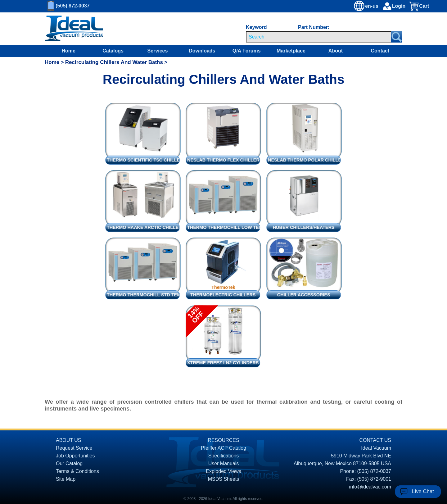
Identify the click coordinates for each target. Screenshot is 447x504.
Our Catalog (69, 463)
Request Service (74, 448)
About (336, 51)
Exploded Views (223, 471)
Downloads (202, 51)
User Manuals (224, 463)
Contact (380, 51)
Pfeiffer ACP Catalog (223, 448)
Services (158, 51)
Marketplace (291, 51)
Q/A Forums (247, 51)
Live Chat (423, 491)
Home (68, 51)
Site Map (66, 479)
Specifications (224, 456)
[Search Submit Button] (397, 37)
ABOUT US (69, 440)
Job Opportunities (75, 456)
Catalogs (113, 51)
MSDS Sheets (223, 479)
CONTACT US (375, 440)
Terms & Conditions (77, 471)
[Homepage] (74, 29)
